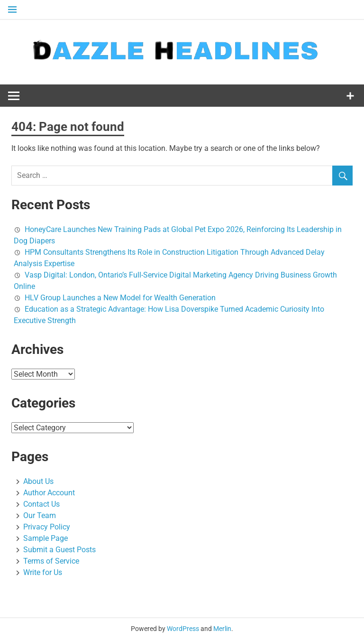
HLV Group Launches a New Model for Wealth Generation (120, 298)
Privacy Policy (47, 527)
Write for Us (43, 572)
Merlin (222, 629)
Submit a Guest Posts (59, 550)
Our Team (40, 515)
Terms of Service (51, 561)
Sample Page (45, 538)
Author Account (49, 493)
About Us (38, 481)
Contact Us (41, 504)
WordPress (183, 629)
